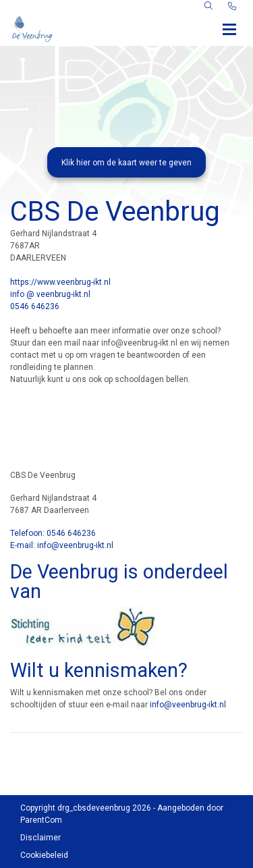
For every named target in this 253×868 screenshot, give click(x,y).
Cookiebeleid (44, 855)
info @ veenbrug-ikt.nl (50, 294)
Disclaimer (40, 838)
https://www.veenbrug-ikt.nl (60, 282)
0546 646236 (35, 306)
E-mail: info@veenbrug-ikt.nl (62, 545)
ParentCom (41, 820)
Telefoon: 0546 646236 (53, 533)
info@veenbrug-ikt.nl (188, 705)
